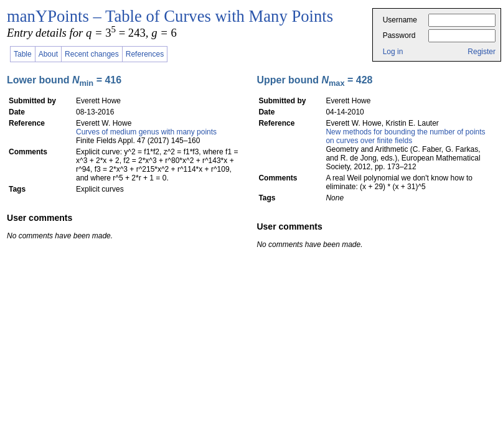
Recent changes (92, 54)
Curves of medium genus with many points (146, 132)
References (145, 54)
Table (23, 54)
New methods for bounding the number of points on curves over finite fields (405, 136)
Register (482, 52)
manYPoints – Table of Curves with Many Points (170, 16)
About (48, 54)
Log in (393, 52)
